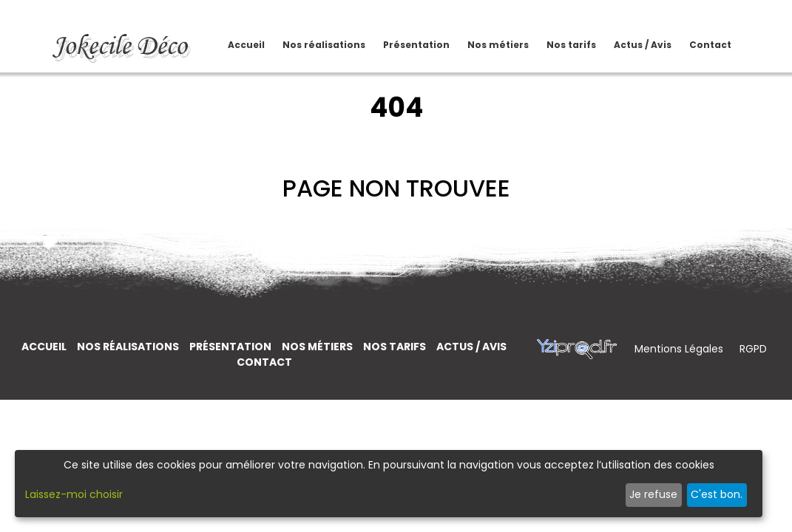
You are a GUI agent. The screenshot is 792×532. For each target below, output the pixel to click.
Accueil (247, 38)
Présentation (417, 38)
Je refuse (653, 494)
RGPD (753, 349)
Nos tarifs (561, 45)
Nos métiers (488, 45)
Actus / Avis (631, 45)
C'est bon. (717, 494)
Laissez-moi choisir (74, 494)
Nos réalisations (314, 45)
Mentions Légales (680, 349)
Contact (710, 38)
